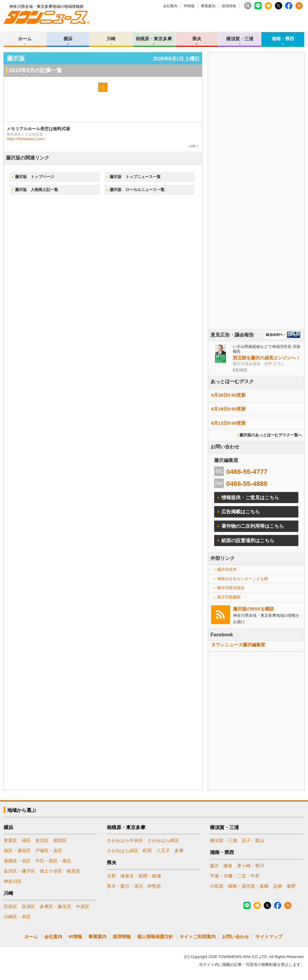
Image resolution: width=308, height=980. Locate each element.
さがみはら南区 (163, 840)
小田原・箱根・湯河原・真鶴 (239, 886)
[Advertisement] (256, 207)
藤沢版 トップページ (35, 177)
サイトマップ (269, 937)
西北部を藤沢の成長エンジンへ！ (267, 358)
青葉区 (10, 840)
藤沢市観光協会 (231, 588)
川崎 (111, 39)
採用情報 (229, 6)
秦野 (291, 886)
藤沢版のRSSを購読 (254, 609)
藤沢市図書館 (229, 597)
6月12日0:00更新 (228, 423)
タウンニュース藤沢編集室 (238, 645)
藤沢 (214, 866)
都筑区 (60, 840)
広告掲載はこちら (241, 512)
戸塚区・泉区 (49, 851)
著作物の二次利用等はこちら (253, 526)
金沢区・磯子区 (19, 871)
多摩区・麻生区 (55, 906)
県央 (197, 39)
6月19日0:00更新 (228, 409)
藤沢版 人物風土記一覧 (37, 190)
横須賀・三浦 (240, 39)
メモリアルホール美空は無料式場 (38, 129)
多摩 (179, 851)
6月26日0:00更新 (228, 395)
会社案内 (170, 6)
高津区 (28, 906)
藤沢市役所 (227, 569)
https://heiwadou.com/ (26, 139)
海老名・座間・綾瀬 (141, 876)
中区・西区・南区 (53, 861)
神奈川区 (13, 881)
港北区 (42, 840)
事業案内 (208, 6)
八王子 (163, 851)
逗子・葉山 (253, 840)
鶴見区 (74, 871)
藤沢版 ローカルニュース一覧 (137, 190)
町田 (147, 851)
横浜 (68, 39)
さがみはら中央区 (125, 840)
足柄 (278, 886)
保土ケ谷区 (51, 871)
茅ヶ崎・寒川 (251, 866)
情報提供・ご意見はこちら (250, 498)
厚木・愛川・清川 (125, 886)
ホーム (25, 39)
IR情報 (189, 6)
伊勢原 (154, 886)
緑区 (26, 840)
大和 (111, 876)
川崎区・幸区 (17, 917)
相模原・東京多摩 (154, 39)
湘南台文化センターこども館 (243, 579)
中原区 (83, 906)
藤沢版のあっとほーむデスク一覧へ (271, 435)
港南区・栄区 (17, 861)
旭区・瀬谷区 (17, 851)
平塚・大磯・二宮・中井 (235, 876)
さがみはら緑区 (123, 851)
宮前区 (10, 906)
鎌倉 (228, 866)
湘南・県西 (283, 39)
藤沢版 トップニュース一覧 (135, 177)
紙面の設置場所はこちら (248, 541)
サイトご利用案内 (198, 937)
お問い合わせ (236, 937)
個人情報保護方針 (155, 937)
